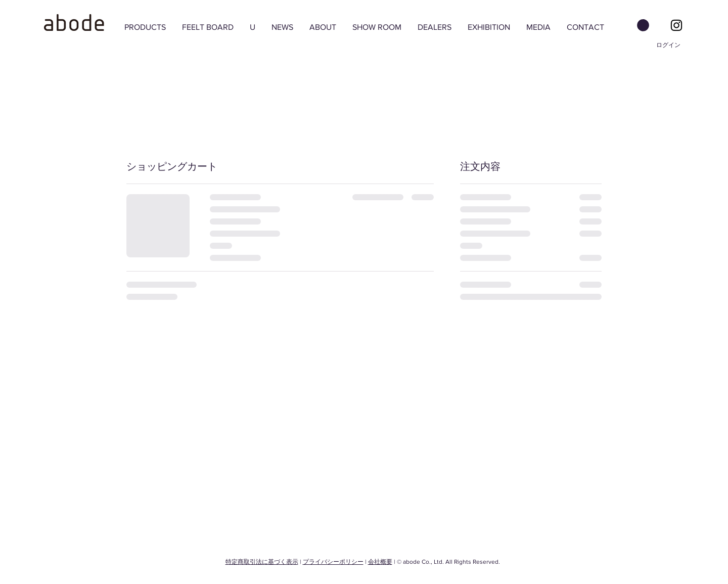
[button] (643, 25)
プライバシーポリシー (333, 562)
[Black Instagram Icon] (676, 25)
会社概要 (380, 562)
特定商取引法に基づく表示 (262, 562)
